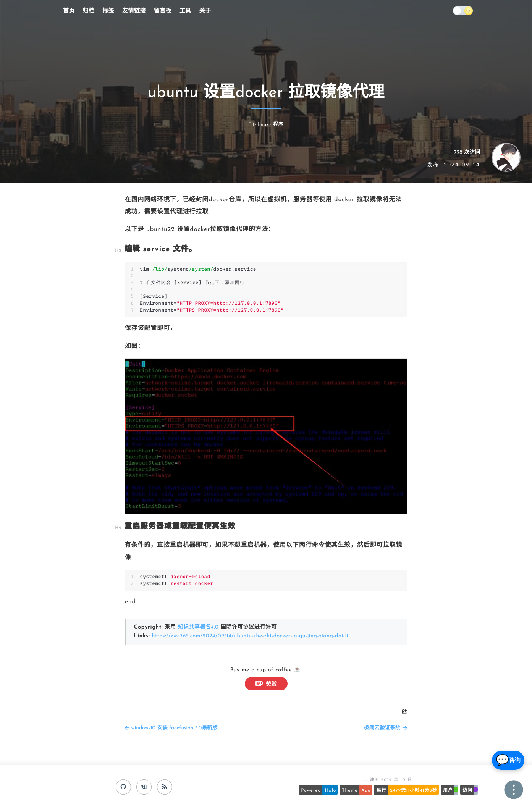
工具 (185, 11)
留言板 (162, 11)
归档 (88, 11)
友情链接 (134, 11)
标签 (108, 11)
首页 (69, 11)
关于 (205, 11)
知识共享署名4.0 (199, 627)
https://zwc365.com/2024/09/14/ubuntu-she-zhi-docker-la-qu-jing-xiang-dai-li (252, 636)
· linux (263, 125)
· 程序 (277, 125)
